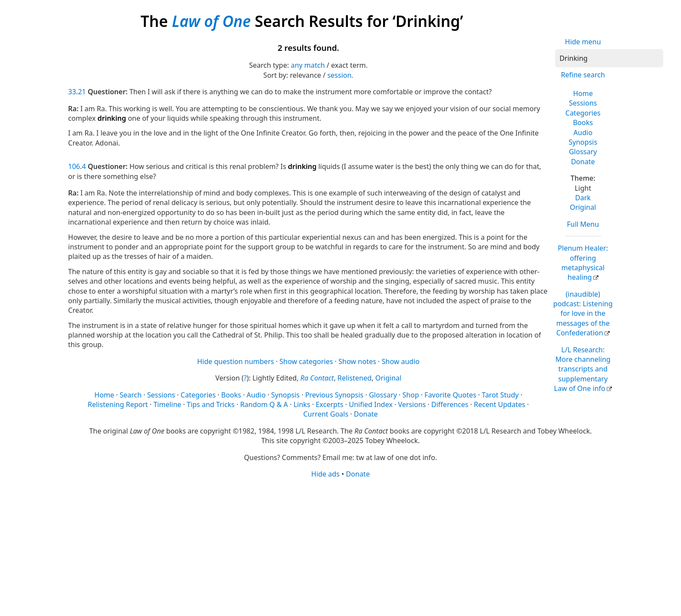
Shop (411, 395)
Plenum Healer (583, 263)
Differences (450, 404)
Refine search (583, 75)
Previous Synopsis (334, 395)
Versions (412, 404)
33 (72, 92)
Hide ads (326, 474)
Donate (583, 162)
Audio (583, 132)
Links (302, 404)
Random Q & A (264, 404)
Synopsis (583, 142)
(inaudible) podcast (583, 314)
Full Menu (583, 224)
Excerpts (330, 404)
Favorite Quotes (450, 395)
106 (74, 166)
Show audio (401, 361)
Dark (583, 198)
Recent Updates (499, 404)
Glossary (583, 152)
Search (131, 395)
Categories (583, 113)
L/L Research (582, 369)
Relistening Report (118, 404)
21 (82, 92)
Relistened (354, 378)
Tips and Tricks (211, 404)
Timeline (167, 404)
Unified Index (371, 404)
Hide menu (583, 42)
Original (583, 207)
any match (307, 65)
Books (583, 123)
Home (583, 93)
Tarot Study (500, 395)
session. (340, 75)
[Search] (609, 58)
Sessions (583, 103)
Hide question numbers (236, 361)
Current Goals (326, 414)
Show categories (306, 361)
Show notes (357, 361)
